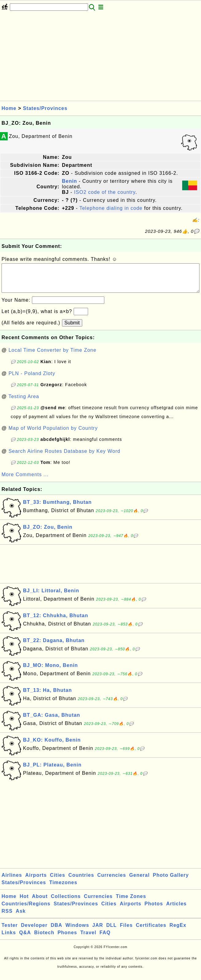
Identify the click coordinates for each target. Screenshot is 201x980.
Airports (36, 881)
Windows (77, 931)
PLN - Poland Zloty (32, 380)
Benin (70, 181)
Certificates (151, 931)
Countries (81, 881)
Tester (10, 931)
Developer (34, 931)
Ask (21, 917)
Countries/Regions (26, 910)
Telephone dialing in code (111, 208)
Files (126, 931)
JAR (98, 931)
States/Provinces (45, 108)
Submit (72, 329)
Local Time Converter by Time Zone (52, 356)
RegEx (178, 931)
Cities (58, 881)
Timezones (63, 889)
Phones (67, 939)
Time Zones (131, 902)
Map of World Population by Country (53, 434)
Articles (176, 910)
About (40, 902)
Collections (66, 902)
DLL (111, 931)
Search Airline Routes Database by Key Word (65, 457)
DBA (56, 931)
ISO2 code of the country (105, 192)
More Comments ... (25, 481)
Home (9, 108)
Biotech (44, 939)
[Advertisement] (101, 58)
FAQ (105, 939)
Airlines (12, 881)
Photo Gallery (171, 881)
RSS (7, 917)
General (139, 881)
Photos (154, 910)
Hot (24, 902)
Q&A (25, 939)
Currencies (112, 881)
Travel (88, 939)
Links (9, 939)
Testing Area (24, 403)
